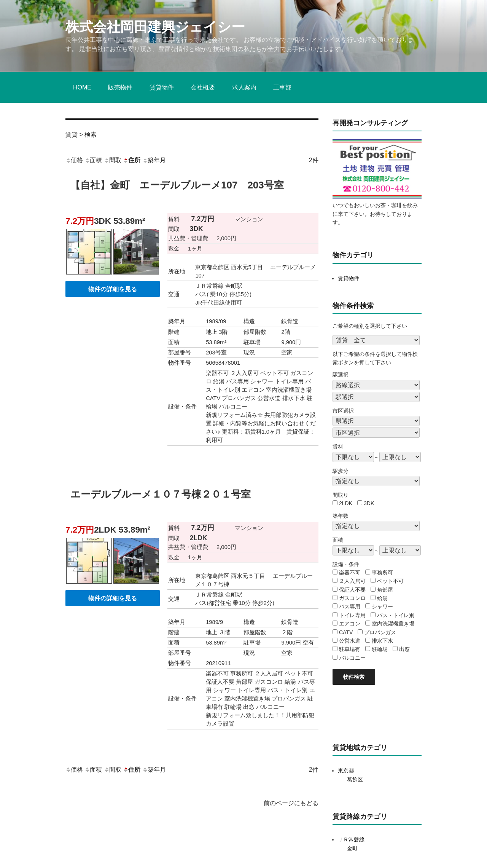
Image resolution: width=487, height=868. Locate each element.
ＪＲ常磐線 (351, 839)
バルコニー (352, 658)
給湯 (382, 598)
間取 (113, 160)
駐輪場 (380, 649)
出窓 (404, 649)
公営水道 (350, 641)
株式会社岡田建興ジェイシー (155, 27)
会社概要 (203, 87)
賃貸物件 (162, 87)
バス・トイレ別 (396, 615)
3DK (369, 503)
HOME (82, 87)
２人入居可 (352, 581)
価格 (74, 160)
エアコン (350, 624)
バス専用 (350, 606)
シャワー (382, 606)
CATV (346, 632)
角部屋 (385, 590)
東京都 (346, 771)
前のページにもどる (291, 803)
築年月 (154, 160)
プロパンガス (380, 632)
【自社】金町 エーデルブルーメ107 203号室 (177, 185)
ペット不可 (390, 581)
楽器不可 (350, 573)
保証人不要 (352, 590)
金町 (352, 848)
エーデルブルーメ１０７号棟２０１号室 (161, 494)
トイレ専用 (352, 615)
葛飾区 (355, 779)
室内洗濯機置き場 (393, 624)
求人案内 (244, 87)
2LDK (346, 503)
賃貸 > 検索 (81, 135)
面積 (93, 160)
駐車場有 (350, 649)
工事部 (282, 87)
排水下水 (382, 641)
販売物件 (120, 87)
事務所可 (382, 573)
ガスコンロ (352, 598)
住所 (132, 160)
